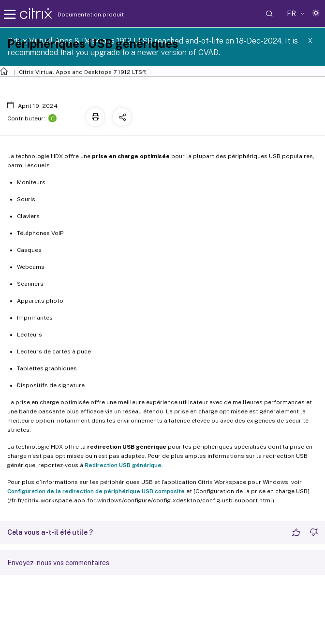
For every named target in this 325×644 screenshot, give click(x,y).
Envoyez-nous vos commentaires (58, 563)
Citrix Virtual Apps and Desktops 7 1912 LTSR (82, 72)
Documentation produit (79, 15)
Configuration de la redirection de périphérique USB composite (96, 491)
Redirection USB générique (123, 465)
